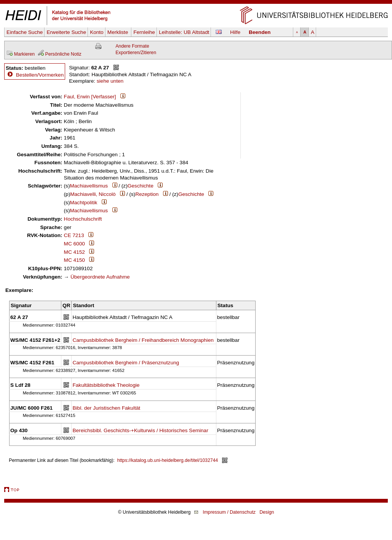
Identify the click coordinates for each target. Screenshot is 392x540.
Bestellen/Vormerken (40, 75)
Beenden (260, 32)
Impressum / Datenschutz (229, 512)
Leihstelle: (184, 32)
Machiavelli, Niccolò (93, 194)
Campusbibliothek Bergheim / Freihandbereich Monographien (143, 340)
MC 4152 (74, 252)
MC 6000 (74, 244)
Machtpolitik (83, 203)
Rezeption (147, 194)
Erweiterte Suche (66, 32)
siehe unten (110, 81)
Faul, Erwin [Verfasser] (90, 97)
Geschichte (141, 186)
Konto (97, 32)
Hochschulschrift (83, 219)
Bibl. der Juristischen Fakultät (106, 408)
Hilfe (235, 32)
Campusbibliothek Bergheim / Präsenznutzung (126, 363)
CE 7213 (74, 235)
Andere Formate (132, 46)
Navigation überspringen (196, 3)
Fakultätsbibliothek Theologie (106, 385)
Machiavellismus (89, 186)
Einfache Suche (25, 32)
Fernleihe (144, 32)
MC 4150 (74, 260)
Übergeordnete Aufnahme (100, 277)
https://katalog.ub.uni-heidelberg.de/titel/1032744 (168, 460)
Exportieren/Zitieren (136, 53)
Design (267, 512)
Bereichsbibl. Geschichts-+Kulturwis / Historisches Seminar (140, 430)
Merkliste (118, 32)
